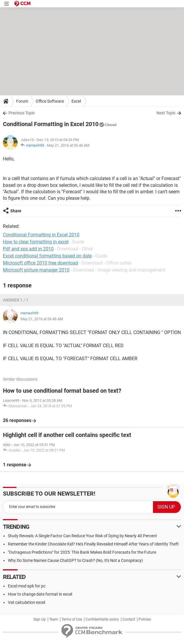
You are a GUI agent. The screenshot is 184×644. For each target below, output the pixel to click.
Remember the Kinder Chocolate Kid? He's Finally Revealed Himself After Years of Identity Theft (93, 544)
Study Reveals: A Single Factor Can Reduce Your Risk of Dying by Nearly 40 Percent (82, 536)
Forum (22, 101)
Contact (129, 619)
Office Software (50, 101)
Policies (145, 619)
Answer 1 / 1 (16, 300)
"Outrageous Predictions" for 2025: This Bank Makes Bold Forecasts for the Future (82, 552)
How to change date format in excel (40, 594)
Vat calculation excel (27, 602)
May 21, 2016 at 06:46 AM (68, 145)
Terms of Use (72, 619)
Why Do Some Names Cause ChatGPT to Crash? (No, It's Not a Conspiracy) (75, 560)
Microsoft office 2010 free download (40, 263)
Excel (76, 101)
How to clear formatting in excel (36, 242)
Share (16, 211)
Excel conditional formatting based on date (47, 256)
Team (54, 619)
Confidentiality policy (102, 619)
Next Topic (166, 113)
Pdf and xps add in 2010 (28, 249)
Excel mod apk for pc (27, 586)
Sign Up (40, 619)
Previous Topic (22, 113)
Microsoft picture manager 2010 (36, 270)
